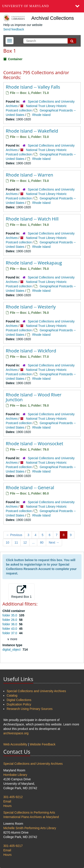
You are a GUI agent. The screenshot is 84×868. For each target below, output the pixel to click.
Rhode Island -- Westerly (31, 307)
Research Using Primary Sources (30, 709)
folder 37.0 (10, 633)
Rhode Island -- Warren (29, 175)
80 (42, 542)
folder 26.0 (10, 620)
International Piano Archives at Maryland (31, 817)
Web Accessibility (15, 744)
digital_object (12, 650)
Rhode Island (42, 115)
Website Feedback (43, 744)
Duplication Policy (19, 704)
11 (16, 542)
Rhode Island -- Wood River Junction (34, 397)
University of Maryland (26, 6)
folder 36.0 (10, 624)
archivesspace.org (16, 733)
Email (7, 801)
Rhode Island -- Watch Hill (32, 219)
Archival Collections (53, 18)
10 (8, 542)
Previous (14, 535)
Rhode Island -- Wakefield (32, 131)
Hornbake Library (15, 775)
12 (25, 542)
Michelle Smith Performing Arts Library (30, 828)
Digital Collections (19, 700)
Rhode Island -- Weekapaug (34, 263)
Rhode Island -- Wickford (31, 351)
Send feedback (14, 29)
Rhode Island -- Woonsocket (34, 444)
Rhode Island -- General (30, 488)
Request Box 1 (21, 592)
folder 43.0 (10, 629)
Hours (7, 806)
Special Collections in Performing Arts (29, 812)
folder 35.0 (10, 615)
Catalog (12, 695)
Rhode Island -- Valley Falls (33, 87)
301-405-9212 (13, 797)
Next (54, 542)
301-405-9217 (13, 846)
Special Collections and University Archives (36, 691)
